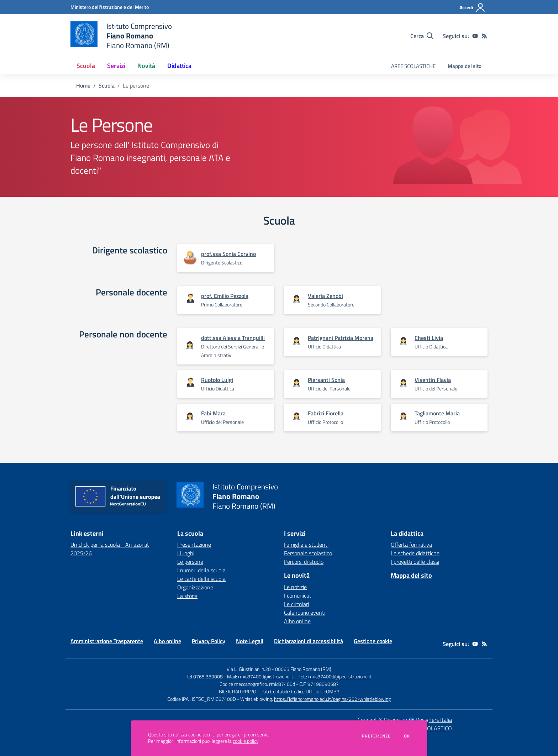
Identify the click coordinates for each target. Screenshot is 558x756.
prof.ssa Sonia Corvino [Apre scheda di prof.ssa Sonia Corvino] (228, 254)
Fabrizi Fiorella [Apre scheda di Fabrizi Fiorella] (326, 413)
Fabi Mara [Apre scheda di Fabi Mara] (213, 413)
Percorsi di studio (304, 562)
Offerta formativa (411, 545)
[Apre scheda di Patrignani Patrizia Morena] (296, 341)
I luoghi (186, 553)
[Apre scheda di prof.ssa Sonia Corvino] (190, 258)
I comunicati (298, 595)
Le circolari (296, 604)
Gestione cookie (373, 641)
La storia (187, 596)
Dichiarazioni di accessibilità (309, 641)
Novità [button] (146, 66)
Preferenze (376, 736)
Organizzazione (195, 587)
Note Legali (250, 641)
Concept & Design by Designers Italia (405, 720)
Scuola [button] (86, 66)
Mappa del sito (465, 66)
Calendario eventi (305, 613)
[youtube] (475, 36)
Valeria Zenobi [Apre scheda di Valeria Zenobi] (325, 296)
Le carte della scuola (201, 579)
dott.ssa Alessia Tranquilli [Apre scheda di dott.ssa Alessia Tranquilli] (233, 338)
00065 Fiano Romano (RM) (303, 669)
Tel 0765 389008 (205, 676)
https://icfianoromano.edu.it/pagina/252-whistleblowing (332, 699)
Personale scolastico (308, 553)
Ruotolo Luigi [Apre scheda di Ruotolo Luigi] (217, 380)
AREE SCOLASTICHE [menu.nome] (413, 66)
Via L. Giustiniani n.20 (249, 669)
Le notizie (295, 587)
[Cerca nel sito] (422, 36)
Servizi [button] (116, 66)
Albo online (297, 621)
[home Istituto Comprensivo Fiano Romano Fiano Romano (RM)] (121, 36)
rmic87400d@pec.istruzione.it (340, 676)
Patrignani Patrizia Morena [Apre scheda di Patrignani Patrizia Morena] (341, 338)
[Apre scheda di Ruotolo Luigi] (190, 383)
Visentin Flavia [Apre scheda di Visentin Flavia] (433, 380)
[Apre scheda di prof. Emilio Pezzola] (190, 299)
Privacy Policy (209, 641)
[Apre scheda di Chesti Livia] (403, 341)
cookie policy (246, 741)
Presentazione (194, 545)
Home (83, 85)
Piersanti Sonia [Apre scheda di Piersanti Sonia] (326, 380)
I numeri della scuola (201, 570)
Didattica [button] (179, 66)
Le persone (190, 562)
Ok (407, 736)
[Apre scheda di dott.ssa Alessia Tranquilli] (190, 345)
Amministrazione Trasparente (107, 641)
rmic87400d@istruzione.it (266, 676)
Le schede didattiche (415, 553)
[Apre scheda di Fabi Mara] (190, 417)
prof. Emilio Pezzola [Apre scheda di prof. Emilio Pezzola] (225, 296)
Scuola (107, 85)
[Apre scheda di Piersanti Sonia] (296, 383)
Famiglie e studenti (306, 545)
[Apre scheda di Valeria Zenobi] (296, 299)
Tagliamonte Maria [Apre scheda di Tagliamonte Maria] (437, 413)
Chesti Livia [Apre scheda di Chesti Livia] (429, 338)
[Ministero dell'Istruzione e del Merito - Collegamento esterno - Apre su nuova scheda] (110, 7)
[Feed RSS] (484, 36)
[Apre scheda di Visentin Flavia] (403, 383)
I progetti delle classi (415, 562)
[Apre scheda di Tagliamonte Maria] (403, 417)
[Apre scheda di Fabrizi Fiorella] (296, 417)
